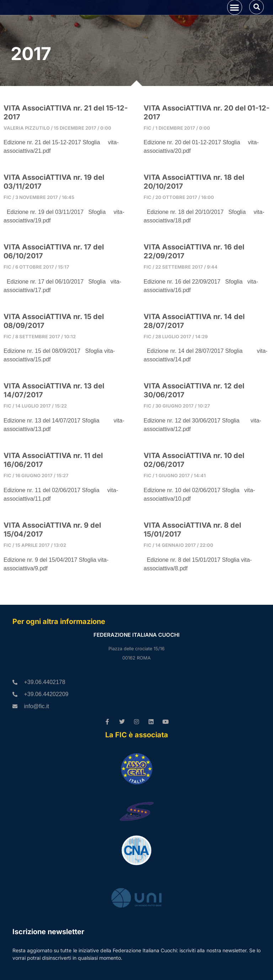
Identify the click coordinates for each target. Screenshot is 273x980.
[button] (235, 17)
